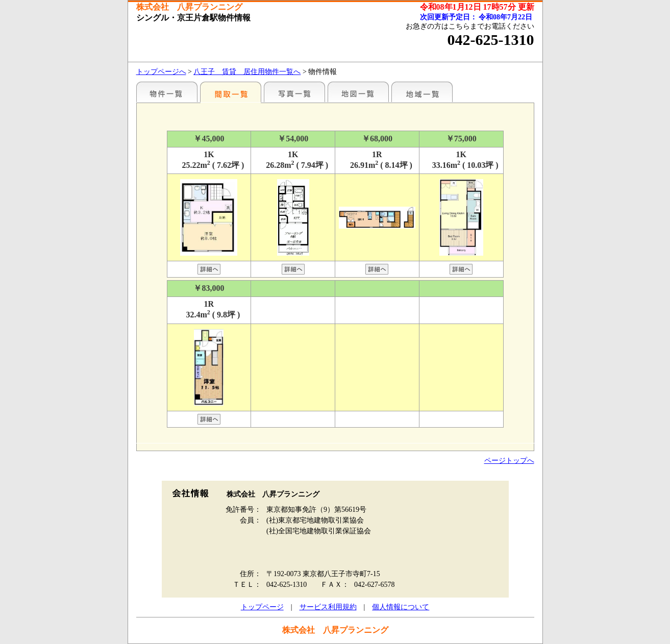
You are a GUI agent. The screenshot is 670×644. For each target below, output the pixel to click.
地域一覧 (422, 92)
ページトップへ (509, 461)
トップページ (262, 607)
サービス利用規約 (328, 607)
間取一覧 (231, 92)
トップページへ (161, 72)
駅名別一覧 (167, 92)
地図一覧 (358, 92)
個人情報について (401, 607)
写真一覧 (294, 92)
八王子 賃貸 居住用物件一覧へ (247, 72)
